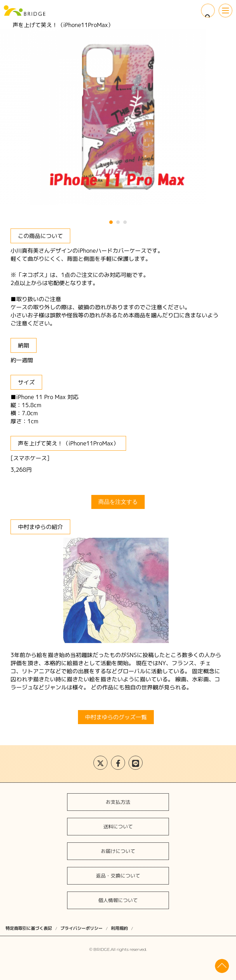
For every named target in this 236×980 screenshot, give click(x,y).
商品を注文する (118, 502)
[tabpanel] (118, 117)
